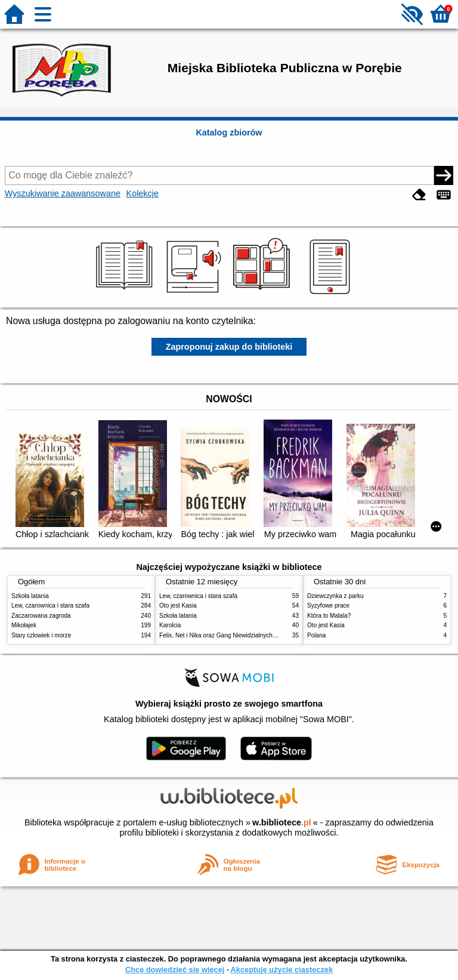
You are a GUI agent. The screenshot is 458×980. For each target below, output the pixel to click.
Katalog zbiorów (229, 132)
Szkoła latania (30, 596)
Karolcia (170, 625)
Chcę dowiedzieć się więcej (175, 970)
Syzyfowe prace (328, 605)
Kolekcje (143, 193)
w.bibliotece (282, 822)
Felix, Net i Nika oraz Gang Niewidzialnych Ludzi (224, 635)
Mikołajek (24, 625)
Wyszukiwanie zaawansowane (63, 193)
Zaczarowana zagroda (41, 616)
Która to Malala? (329, 616)
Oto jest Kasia (178, 605)
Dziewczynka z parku (335, 596)
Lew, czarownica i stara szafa (50, 605)
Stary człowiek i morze (41, 635)
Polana (316, 635)
